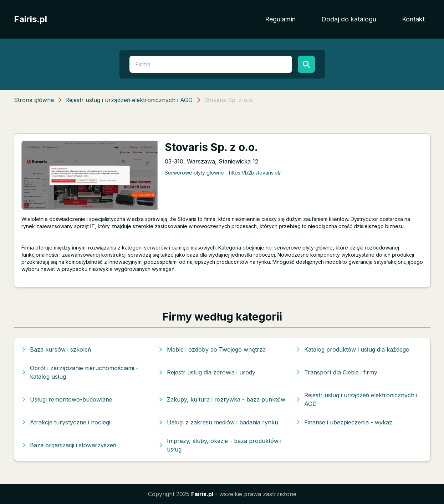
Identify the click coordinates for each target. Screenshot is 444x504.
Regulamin (280, 19)
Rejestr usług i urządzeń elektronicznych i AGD (129, 100)
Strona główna (34, 100)
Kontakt (413, 19)
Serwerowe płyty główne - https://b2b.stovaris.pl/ (223, 173)
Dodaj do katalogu (349, 19)
